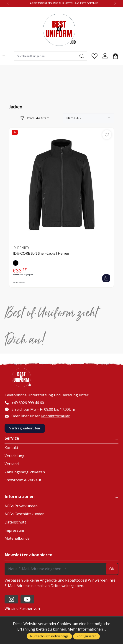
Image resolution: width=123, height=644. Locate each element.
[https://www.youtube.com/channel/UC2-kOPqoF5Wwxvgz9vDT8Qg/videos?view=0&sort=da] (27, 599)
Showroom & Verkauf (23, 480)
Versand (12, 464)
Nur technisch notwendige (49, 636)
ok (112, 569)
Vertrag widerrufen (25, 428)
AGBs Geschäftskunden (24, 514)
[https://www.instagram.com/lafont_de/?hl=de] (11, 599)
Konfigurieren (86, 636)
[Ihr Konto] (105, 56)
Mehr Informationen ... (87, 629)
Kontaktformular (55, 416)
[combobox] (45, 56)
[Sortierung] (88, 118)
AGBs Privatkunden (21, 506)
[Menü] (4, 55)
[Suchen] (82, 56)
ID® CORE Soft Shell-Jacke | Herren (41, 253)
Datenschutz (15, 522)
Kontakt (11, 448)
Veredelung (14, 456)
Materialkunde (17, 538)
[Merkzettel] (95, 56)
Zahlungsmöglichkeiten (25, 472)
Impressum (14, 530)
